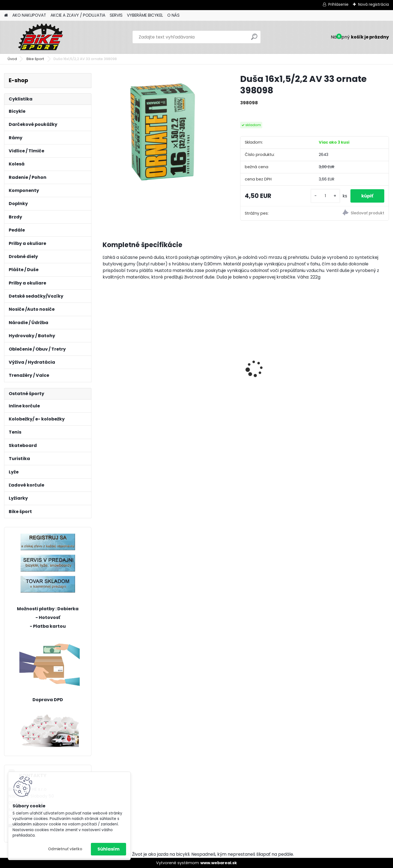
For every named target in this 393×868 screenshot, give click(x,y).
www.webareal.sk (219, 863)
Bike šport (36, 59)
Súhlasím (108, 849)
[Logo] (42, 37)
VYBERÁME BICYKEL (145, 15)
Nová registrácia (373, 4)
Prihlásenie (338, 4)
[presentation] (105, 359)
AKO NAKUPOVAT (29, 15)
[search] (254, 39)
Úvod (12, 59)
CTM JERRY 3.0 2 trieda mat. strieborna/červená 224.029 (354, 369)
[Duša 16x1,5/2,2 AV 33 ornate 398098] (163, 133)
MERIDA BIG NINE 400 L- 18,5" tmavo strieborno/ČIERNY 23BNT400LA (281, 355)
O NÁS (173, 15)
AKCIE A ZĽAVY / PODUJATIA (78, 15)
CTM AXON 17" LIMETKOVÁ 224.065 (133, 369)
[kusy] (325, 196)
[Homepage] (6, 15)
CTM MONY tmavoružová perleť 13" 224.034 (205, 369)
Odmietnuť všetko (65, 849)
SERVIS (116, 15)
